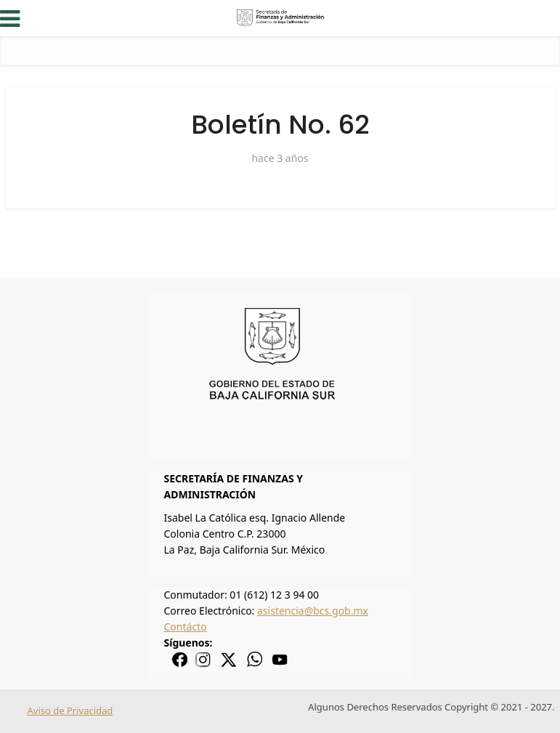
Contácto (186, 627)
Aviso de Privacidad (70, 710)
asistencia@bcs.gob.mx (313, 611)
